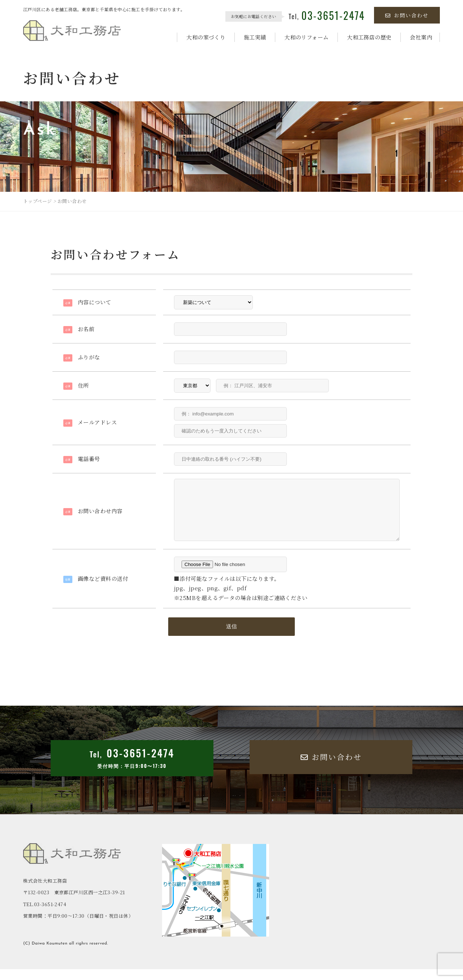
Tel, (327, 16)
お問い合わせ (407, 15)
